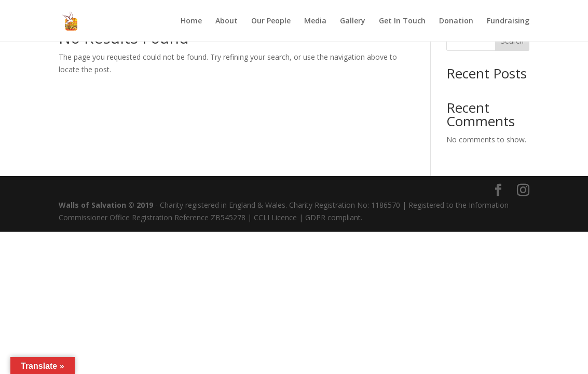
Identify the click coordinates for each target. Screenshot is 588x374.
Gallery (353, 21)
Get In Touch (402, 21)
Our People (271, 21)
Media (315, 21)
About (227, 21)
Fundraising (508, 21)
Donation (456, 21)
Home (191, 21)
